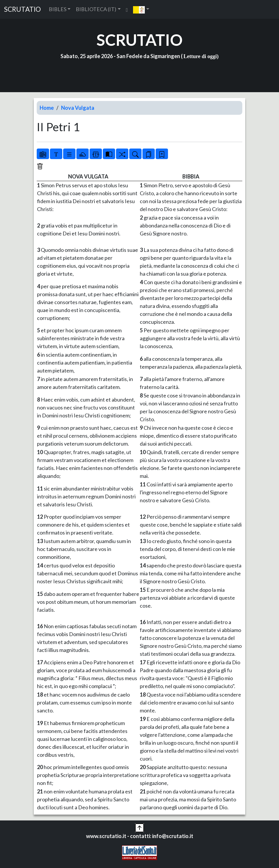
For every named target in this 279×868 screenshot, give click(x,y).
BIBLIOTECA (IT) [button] (96, 9)
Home (47, 108)
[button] (141, 9)
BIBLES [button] (58, 9)
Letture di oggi (200, 56)
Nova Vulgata (78, 108)
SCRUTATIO (22, 9)
